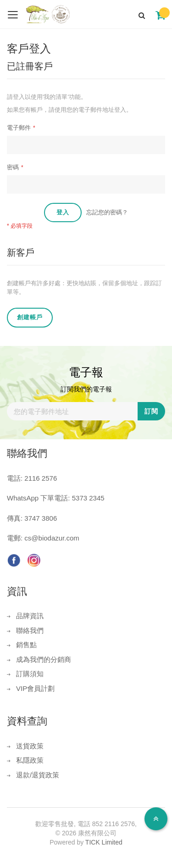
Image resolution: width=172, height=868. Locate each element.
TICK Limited (104, 842)
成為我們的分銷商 (44, 659)
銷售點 (26, 645)
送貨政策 (30, 746)
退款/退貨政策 (38, 775)
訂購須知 (30, 674)
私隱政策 (30, 760)
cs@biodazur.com (52, 538)
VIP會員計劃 (35, 688)
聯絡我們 (30, 630)
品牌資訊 (30, 616)
